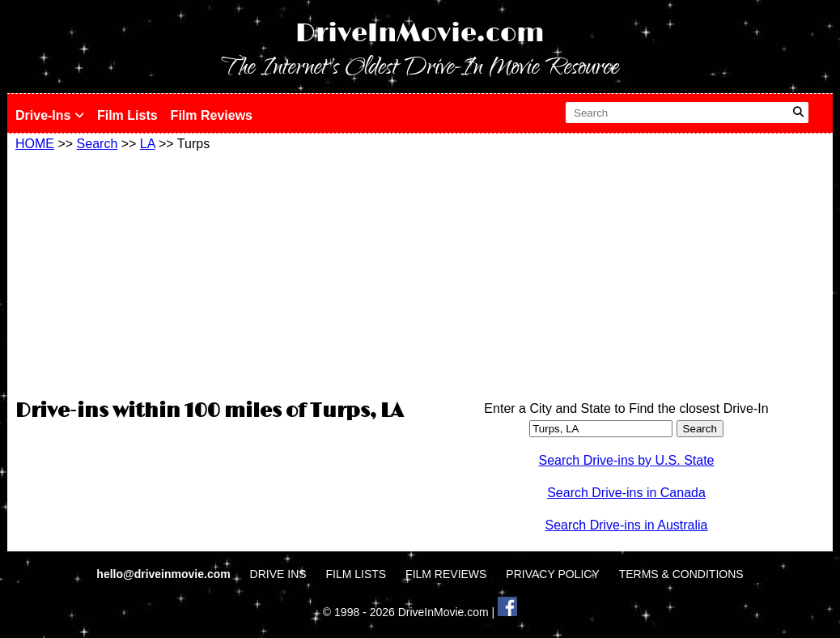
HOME (35, 144)
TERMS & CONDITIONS (681, 574)
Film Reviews (212, 115)
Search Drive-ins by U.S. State (627, 460)
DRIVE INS (278, 574)
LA (148, 144)
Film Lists (127, 115)
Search (98, 144)
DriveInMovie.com (420, 34)
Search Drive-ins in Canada (626, 493)
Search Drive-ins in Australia (627, 525)
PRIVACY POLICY (552, 574)
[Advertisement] (214, 273)
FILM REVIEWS (446, 574)
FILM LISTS (356, 574)
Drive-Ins (50, 115)
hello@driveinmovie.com (165, 574)
